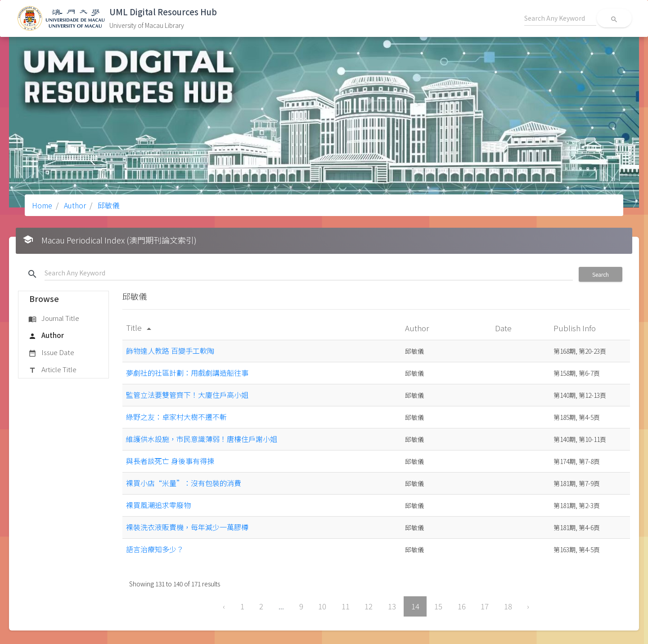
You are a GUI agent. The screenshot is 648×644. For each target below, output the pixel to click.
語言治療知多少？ (155, 549)
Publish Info (576, 328)
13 (392, 606)
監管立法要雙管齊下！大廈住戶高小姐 (187, 395)
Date (504, 328)
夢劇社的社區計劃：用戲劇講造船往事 (187, 373)
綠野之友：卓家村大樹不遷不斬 (176, 417)
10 (322, 606)
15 (438, 606)
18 (508, 606)
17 (485, 606)
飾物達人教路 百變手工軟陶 (170, 351)
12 (369, 606)
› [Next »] (528, 606)
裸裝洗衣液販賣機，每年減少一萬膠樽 (187, 527)
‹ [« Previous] (224, 606)
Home (42, 205)
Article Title (52, 370)
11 (346, 606)
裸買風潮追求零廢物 (158, 505)
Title (140, 327)
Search (601, 274)
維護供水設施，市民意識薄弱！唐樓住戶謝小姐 (202, 439)
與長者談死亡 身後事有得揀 (170, 461)
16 (462, 606)
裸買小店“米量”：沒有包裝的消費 (184, 483)
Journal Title (54, 319)
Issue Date (51, 353)
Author (74, 205)
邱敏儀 (108, 205)
